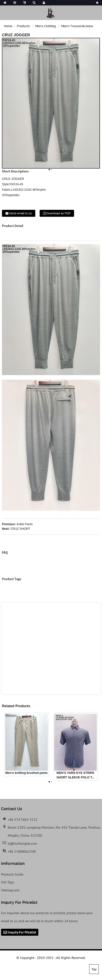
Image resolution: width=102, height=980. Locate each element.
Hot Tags (8, 882)
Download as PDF (59, 213)
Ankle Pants (25, 524)
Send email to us (20, 213)
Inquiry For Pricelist (22, 932)
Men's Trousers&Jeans (77, 26)
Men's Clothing (46, 26)
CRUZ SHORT (20, 529)
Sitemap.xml (10, 890)
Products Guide (12, 874)
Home (8, 26)
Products (23, 26)
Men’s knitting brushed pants (27, 773)
